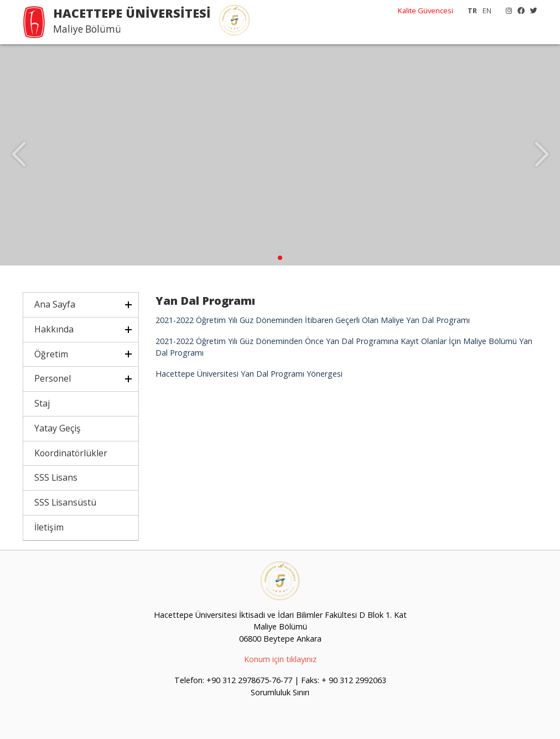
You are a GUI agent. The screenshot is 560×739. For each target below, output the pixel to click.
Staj (42, 403)
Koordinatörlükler (71, 453)
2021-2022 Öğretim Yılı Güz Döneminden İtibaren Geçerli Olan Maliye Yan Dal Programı (313, 320)
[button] (280, 258)
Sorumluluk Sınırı (280, 692)
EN (487, 11)
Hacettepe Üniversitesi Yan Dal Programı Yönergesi (249, 374)
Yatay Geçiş (58, 428)
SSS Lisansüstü (65, 502)
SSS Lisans (56, 477)
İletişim (49, 527)
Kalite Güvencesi (426, 11)
